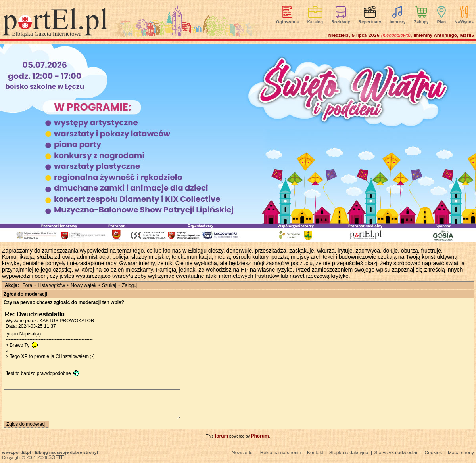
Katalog (315, 22)
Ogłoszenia (287, 22)
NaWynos (464, 22)
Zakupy (421, 22)
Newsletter (243, 453)
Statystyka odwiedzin (397, 453)
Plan (442, 22)
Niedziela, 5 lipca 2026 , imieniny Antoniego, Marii (401, 35)
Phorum (260, 436)
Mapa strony (461, 453)
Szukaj (109, 285)
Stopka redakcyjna (349, 453)
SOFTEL (58, 457)
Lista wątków (51, 285)
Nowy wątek (83, 285)
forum (221, 436)
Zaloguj (130, 285)
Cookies (433, 453)
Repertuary (369, 22)
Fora (27, 285)
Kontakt (315, 453)
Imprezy (397, 22)
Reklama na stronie (281, 453)
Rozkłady (341, 22)
